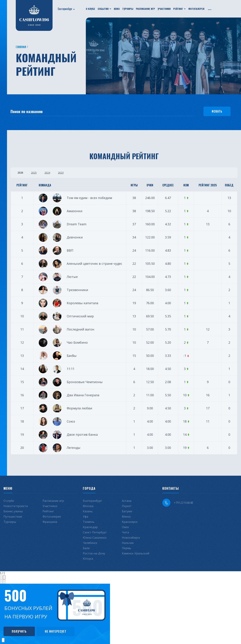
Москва (88, 506)
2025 (34, 173)
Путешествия (13, 517)
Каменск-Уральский (136, 553)
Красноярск (130, 522)
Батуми (127, 511)
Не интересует (56, 631)
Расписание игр (145, 9)
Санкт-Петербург (95, 532)
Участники (164, 9)
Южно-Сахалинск (95, 538)
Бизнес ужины (13, 511)
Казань (88, 511)
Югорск (88, 559)
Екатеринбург (65, 9)
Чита (125, 532)
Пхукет (127, 506)
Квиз (117, 9)
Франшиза (50, 522)
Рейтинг (178, 9)
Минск (126, 517)
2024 (47, 173)
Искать (217, 111)
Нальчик (128, 543)
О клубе (90, 9)
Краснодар (90, 527)
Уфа (85, 517)
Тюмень (89, 522)
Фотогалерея (196, 9)
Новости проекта (16, 506)
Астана (127, 501)
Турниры (128, 9)
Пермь (127, 548)
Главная (21, 47)
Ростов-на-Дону (94, 553)
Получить (19, 631)
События (103, 9)
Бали (86, 548)
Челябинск (90, 543)
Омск (125, 527)
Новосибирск (131, 538)
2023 (61, 173)
